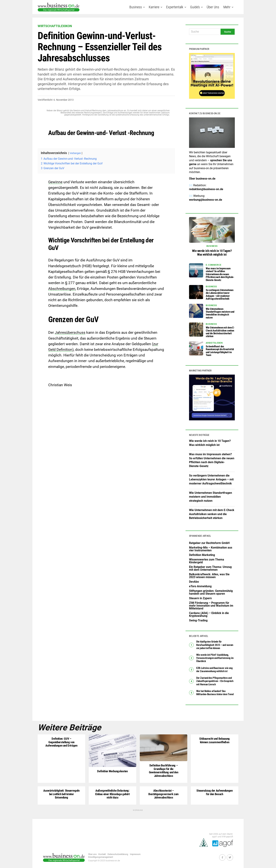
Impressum (135, 853)
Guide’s (195, 7)
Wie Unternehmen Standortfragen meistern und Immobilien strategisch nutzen (211, 497)
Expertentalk (175, 7)
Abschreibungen (62, 289)
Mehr (227, 7)
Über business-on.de (202, 179)
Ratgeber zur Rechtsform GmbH (209, 543)
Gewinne (55, 182)
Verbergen (75, 153)
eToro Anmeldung (200, 586)
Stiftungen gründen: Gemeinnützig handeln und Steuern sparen (211, 592)
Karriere (154, 7)
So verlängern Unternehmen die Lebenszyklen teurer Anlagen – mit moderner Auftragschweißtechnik (211, 479)
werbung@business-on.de (206, 200)
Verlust (118, 133)
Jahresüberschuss (70, 333)
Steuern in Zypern (200, 598)
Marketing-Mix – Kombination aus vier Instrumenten (211, 549)
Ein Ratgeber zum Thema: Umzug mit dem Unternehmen (210, 568)
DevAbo (194, 582)
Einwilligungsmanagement (101, 856)
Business (136, 7)
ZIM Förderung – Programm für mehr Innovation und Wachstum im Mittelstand (211, 606)
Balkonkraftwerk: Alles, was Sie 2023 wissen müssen (209, 576)
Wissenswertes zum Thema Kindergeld (207, 561)
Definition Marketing (202, 555)
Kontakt (102, 853)
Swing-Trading (198, 620)
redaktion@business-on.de (206, 189)
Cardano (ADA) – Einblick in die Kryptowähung (209, 614)
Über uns (213, 7)
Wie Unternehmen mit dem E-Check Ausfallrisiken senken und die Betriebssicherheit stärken (212, 514)
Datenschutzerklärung (118, 853)
